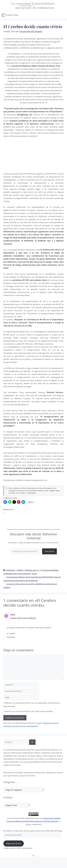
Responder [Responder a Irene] (11, 637)
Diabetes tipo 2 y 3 (33, 570)
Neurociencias (24, 574)
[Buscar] (32, 742)
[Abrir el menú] (33, 855)
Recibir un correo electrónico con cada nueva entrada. (29, 711)
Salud (34, 574)
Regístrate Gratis (14, 843)
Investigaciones (10, 574)
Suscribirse (49, 551)
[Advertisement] (20, 154)
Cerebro (20, 570)
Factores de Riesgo (50, 570)
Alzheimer (11, 570)
